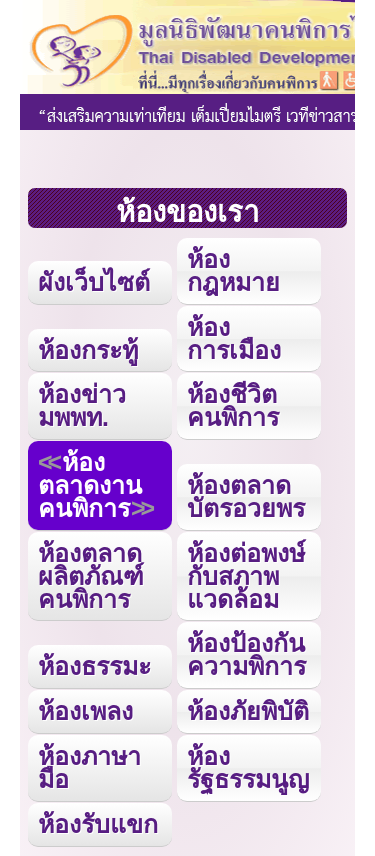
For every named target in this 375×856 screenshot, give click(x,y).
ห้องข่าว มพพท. (82, 405)
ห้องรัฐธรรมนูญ (248, 767)
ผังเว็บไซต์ (94, 282)
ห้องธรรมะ (94, 666)
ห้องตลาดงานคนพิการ (90, 485)
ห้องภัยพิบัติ (248, 711)
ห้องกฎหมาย (233, 270)
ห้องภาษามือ (89, 767)
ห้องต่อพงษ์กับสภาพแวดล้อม (246, 576)
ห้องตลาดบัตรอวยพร (246, 496)
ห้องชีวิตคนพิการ (233, 405)
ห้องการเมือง (234, 338)
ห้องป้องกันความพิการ (246, 654)
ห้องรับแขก (98, 824)
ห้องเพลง (85, 711)
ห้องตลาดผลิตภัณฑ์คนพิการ (91, 576)
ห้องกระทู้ (88, 350)
